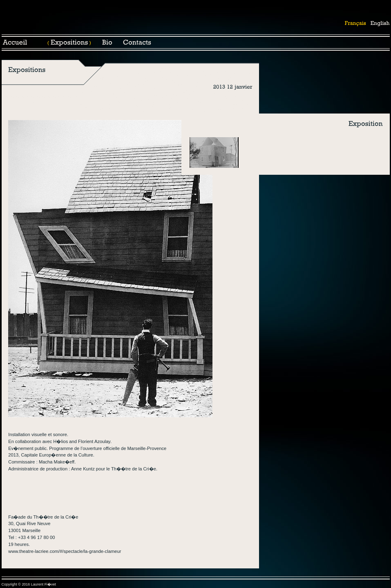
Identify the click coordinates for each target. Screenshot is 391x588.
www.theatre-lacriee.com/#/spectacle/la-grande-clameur (65, 551)
